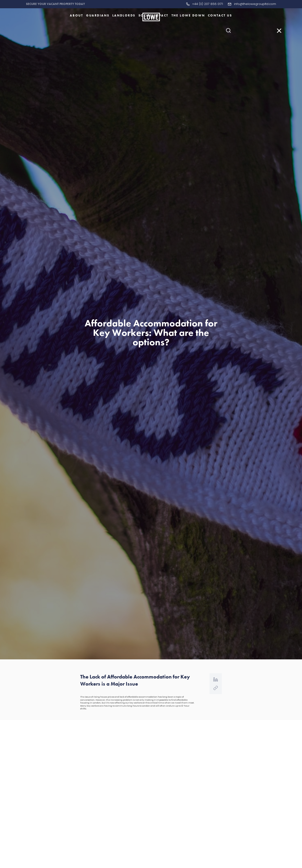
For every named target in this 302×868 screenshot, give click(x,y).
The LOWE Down (188, 29)
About (76, 29)
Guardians (98, 29)
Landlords (124, 29)
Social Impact (153, 29)
